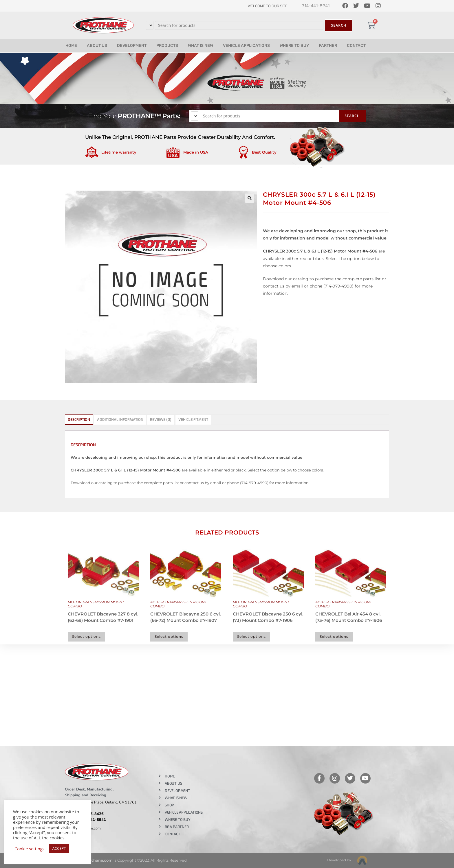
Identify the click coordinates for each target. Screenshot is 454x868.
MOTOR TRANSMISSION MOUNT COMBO (96, 604)
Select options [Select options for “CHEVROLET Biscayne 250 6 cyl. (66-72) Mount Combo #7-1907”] (169, 636)
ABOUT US (97, 46)
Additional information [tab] (120, 420)
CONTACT (356, 46)
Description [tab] (79, 420)
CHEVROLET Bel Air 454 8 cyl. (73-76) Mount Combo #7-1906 (349, 617)
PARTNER (328, 46)
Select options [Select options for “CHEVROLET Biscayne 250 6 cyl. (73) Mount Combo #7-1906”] (251, 636)
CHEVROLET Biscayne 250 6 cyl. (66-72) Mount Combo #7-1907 (186, 617)
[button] (250, 198)
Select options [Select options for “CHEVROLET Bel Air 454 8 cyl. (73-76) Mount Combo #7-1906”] (334, 636)
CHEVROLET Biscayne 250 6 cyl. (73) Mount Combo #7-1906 (268, 617)
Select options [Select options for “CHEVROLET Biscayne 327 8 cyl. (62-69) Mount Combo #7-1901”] (86, 636)
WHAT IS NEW (201, 46)
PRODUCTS (167, 46)
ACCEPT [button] (59, 848)
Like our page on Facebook (242, 762)
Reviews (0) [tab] (161, 420)
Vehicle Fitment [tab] (193, 420)
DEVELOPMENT (132, 46)
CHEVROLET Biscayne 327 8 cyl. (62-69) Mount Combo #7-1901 (103, 617)
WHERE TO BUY (294, 46)
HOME (71, 46)
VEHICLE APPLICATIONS (246, 46)
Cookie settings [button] (30, 849)
